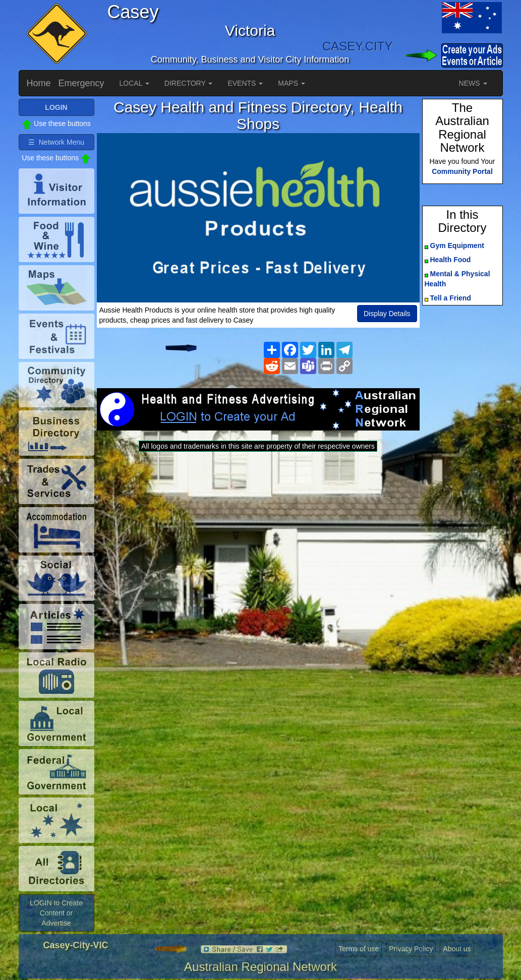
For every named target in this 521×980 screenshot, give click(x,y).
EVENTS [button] (245, 83)
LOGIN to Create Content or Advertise (56, 913)
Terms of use (359, 949)
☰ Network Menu (56, 142)
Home (39, 83)
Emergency (81, 83)
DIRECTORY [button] (189, 83)
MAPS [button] (292, 83)
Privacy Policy (411, 949)
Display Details (387, 314)
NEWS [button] (473, 83)
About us (457, 949)
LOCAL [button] (134, 83)
